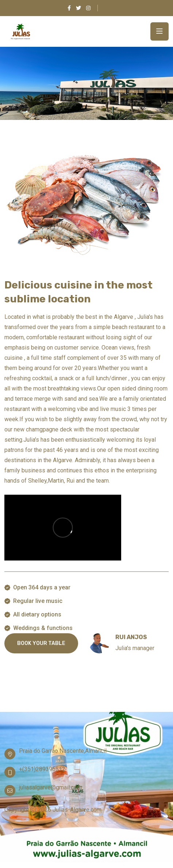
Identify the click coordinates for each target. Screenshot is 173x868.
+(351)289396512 (42, 769)
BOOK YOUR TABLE (41, 643)
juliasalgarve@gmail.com (50, 787)
